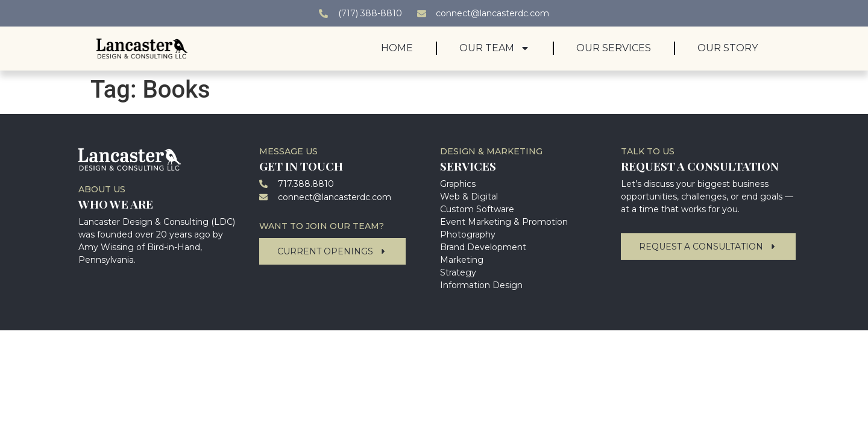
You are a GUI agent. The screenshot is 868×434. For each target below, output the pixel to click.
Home (397, 48)
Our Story (728, 48)
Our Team (495, 48)
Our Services (614, 48)
